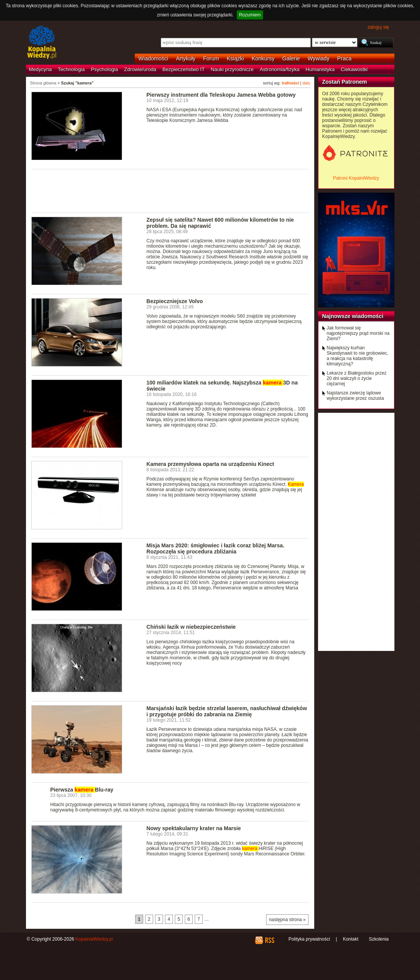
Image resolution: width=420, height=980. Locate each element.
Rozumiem (250, 15)
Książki (236, 58)
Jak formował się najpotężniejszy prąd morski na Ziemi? (358, 333)
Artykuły (186, 58)
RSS (269, 940)
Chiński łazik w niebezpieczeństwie (191, 627)
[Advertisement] (170, 190)
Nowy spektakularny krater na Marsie (194, 828)
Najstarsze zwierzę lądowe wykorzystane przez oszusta (355, 396)
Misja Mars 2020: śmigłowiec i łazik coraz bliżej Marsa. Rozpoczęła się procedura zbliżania (216, 548)
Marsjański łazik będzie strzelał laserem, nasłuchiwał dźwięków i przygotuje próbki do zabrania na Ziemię (227, 711)
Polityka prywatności (309, 939)
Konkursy (263, 58)
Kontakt (351, 939)
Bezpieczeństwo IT (183, 69)
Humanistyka (320, 69)
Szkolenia (379, 939)
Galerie (291, 58)
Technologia (71, 69)
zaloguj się (378, 27)
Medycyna (40, 69)
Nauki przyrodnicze (232, 69)
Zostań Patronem (345, 82)
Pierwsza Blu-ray (82, 790)
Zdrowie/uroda (140, 69)
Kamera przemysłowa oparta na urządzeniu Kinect (211, 464)
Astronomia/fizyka (279, 69)
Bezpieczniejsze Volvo (175, 301)
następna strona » (287, 920)
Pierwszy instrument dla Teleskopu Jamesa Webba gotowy (221, 95)
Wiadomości (153, 58)
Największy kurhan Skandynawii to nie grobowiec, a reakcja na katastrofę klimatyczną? (358, 356)
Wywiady (319, 58)
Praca (344, 58)
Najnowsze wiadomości (353, 316)
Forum (211, 58)
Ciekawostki (354, 69)
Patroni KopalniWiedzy (356, 178)
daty (306, 83)
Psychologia (104, 69)
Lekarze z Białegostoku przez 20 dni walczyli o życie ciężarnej (357, 378)
